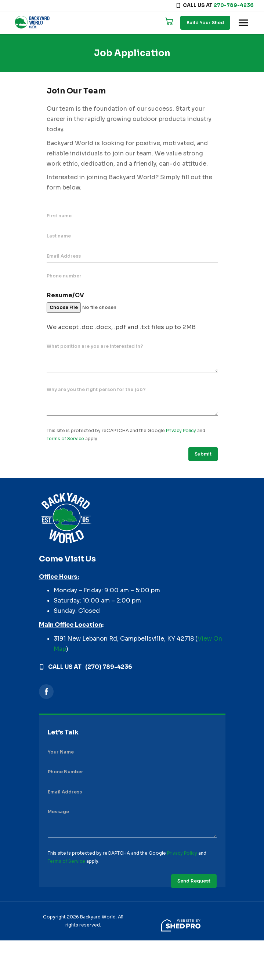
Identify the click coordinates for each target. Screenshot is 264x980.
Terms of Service (65, 439)
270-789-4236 (234, 5)
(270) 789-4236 (109, 667)
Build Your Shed (205, 23)
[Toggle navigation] (243, 23)
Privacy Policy (181, 430)
